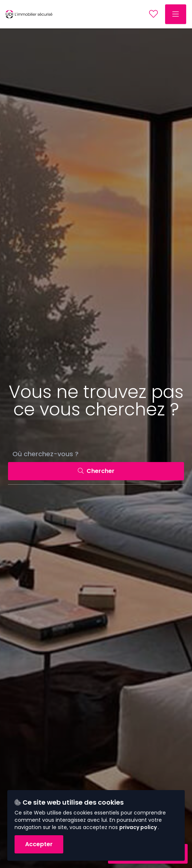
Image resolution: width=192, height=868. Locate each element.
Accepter (39, 844)
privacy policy (139, 827)
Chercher (96, 471)
